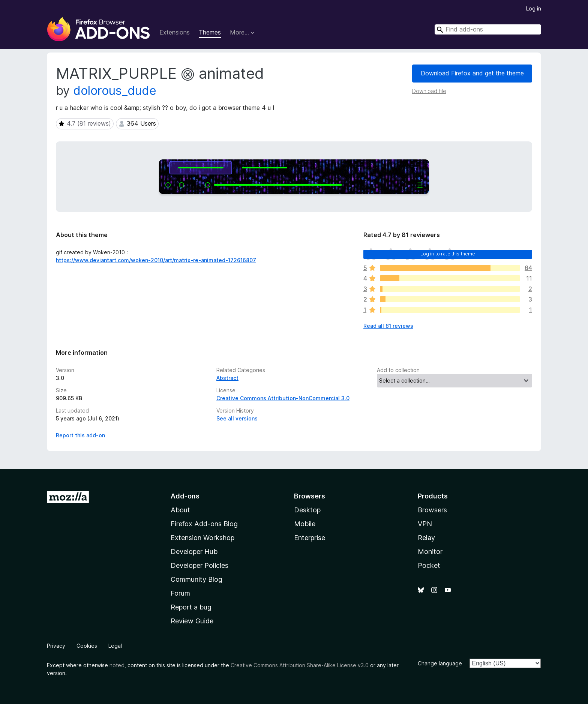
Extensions (175, 32)
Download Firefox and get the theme (472, 73)
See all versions (237, 418)
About (180, 510)
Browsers (432, 510)
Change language (440, 663)
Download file (429, 91)
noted (117, 665)
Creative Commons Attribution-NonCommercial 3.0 (283, 398)
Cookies (87, 646)
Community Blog (196, 579)
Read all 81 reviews (388, 326)
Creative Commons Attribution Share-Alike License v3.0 (300, 665)
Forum (180, 593)
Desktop (307, 510)
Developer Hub (194, 552)
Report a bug (191, 607)
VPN (425, 524)
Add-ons (185, 496)
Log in (534, 8)
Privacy (56, 646)
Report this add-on (80, 435)
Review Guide (192, 621)
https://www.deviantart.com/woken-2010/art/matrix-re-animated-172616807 (156, 260)
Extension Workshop (202, 538)
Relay (426, 538)
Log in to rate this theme (448, 254)
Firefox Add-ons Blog (204, 524)
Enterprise (310, 538)
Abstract (227, 378)
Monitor (430, 552)
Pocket (429, 565)
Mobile (305, 524)
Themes (210, 32)
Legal (115, 646)
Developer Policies (199, 565)
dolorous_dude (115, 91)
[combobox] (488, 29)
